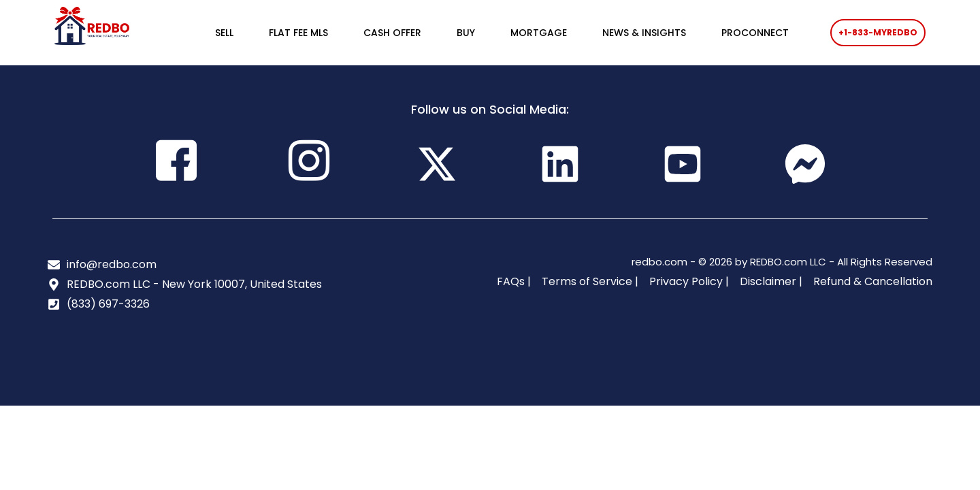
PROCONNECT (755, 33)
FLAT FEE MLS (298, 33)
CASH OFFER (392, 33)
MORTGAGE (539, 33)
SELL (224, 33)
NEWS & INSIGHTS (644, 33)
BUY (466, 33)
